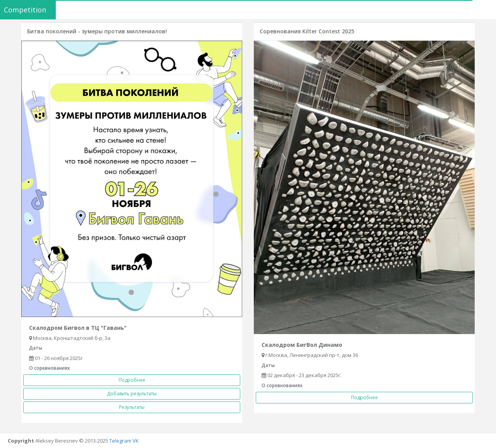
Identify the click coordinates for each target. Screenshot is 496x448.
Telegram (120, 441)
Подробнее (132, 380)
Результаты (132, 407)
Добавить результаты (132, 394)
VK (136, 441)
